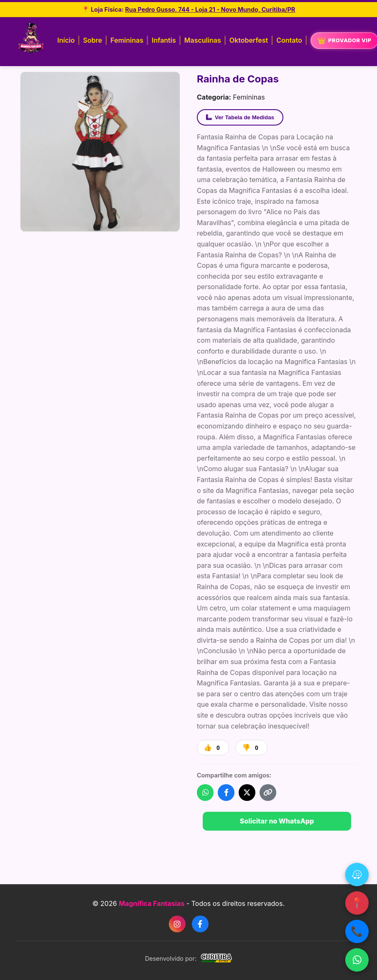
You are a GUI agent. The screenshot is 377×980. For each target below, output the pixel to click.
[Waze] (357, 875)
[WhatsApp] (357, 960)
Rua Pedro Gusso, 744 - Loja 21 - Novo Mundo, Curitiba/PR (210, 9)
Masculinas (203, 40)
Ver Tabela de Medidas (240, 117)
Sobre (93, 40)
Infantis (164, 40)
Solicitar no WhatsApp (277, 821)
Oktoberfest (249, 40)
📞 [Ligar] (357, 931)
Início (66, 40)
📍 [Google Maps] (357, 903)
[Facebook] (200, 924)
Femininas (127, 40)
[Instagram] (177, 924)
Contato (289, 40)
